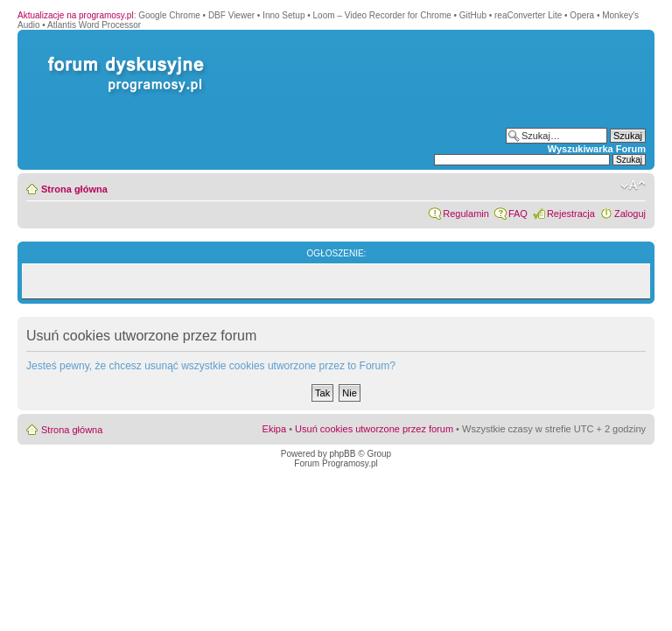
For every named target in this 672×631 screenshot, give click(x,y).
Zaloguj (630, 214)
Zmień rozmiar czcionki (633, 186)
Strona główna (74, 189)
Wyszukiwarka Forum (597, 149)
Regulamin (466, 214)
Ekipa (275, 429)
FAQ (518, 214)
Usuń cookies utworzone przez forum (374, 429)
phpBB (342, 454)
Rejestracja (571, 214)
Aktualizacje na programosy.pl (76, 15)
